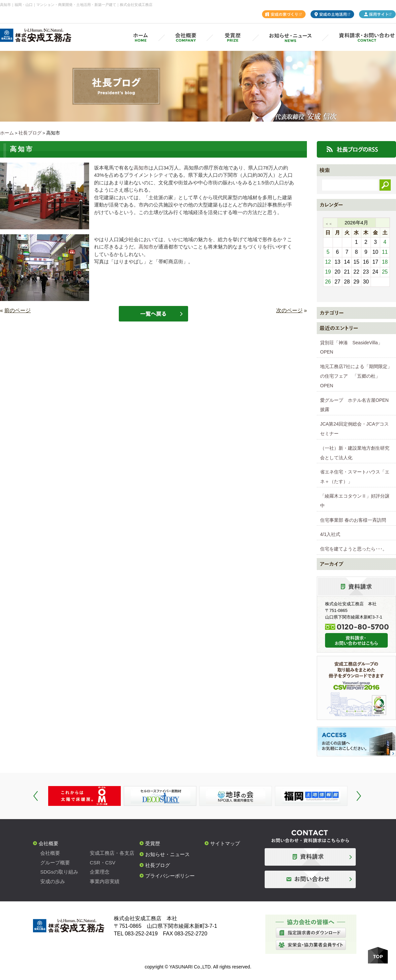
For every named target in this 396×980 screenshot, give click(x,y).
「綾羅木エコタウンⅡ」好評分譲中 (355, 501)
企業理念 (100, 872)
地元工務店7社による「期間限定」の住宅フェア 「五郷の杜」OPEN (356, 376)
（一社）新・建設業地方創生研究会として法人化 (355, 453)
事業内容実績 (105, 881)
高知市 (141, 168)
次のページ (289, 310)
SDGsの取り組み (59, 872)
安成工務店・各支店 (112, 853)
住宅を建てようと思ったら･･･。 (354, 549)
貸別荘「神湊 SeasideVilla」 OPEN (354, 347)
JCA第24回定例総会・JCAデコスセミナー (354, 429)
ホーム (7, 133)
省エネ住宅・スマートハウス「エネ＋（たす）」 (355, 477)
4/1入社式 (330, 534)
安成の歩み (53, 881)
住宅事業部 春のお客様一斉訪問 (353, 520)
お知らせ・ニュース (167, 854)
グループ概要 (55, 863)
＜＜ (329, 224)
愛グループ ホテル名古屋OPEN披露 (354, 405)
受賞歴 (153, 843)
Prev (36, 796)
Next (359, 796)
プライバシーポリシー (170, 876)
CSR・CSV (103, 863)
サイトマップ (225, 843)
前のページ (17, 310)
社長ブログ (30, 133)
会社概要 (49, 843)
